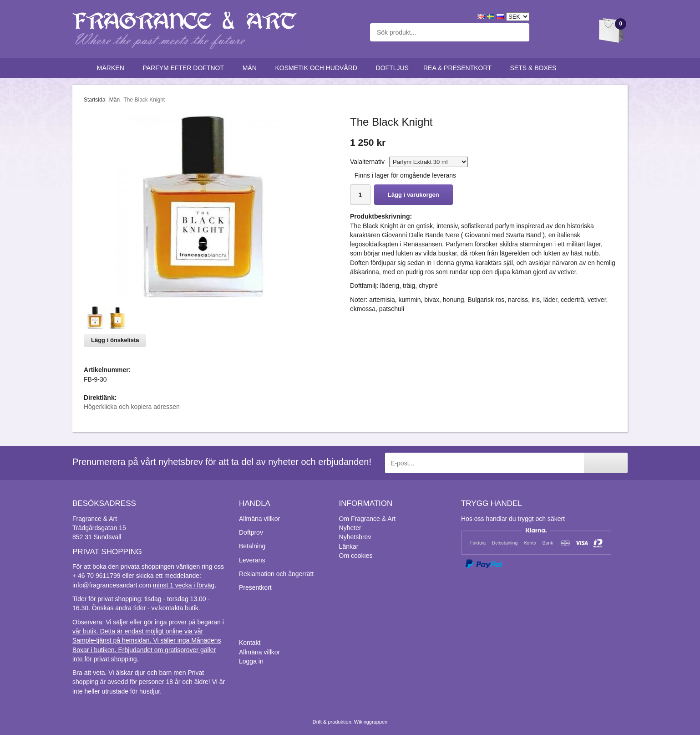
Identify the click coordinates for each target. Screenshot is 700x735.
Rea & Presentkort (459, 68)
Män (252, 68)
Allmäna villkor (259, 519)
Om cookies (356, 556)
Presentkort (255, 587)
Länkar (349, 546)
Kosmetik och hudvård (318, 68)
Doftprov (251, 532)
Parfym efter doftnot (185, 68)
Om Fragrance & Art (367, 519)
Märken (113, 68)
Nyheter (350, 528)
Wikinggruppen (371, 722)
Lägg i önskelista (115, 340)
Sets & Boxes (535, 68)
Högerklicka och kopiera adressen (132, 407)
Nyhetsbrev (355, 537)
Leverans (252, 560)
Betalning (252, 546)
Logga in (251, 661)
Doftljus (392, 68)
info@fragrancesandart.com (112, 585)
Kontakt (250, 643)
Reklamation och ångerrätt (276, 574)
